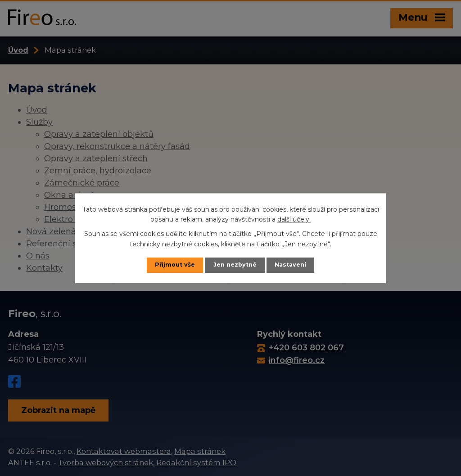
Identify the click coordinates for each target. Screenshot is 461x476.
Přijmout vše (175, 265)
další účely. (294, 219)
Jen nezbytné (235, 265)
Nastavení (290, 265)
